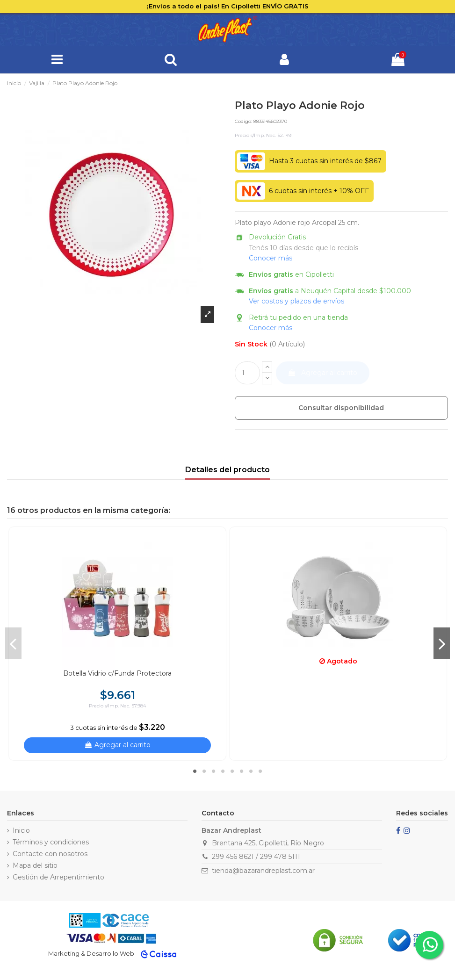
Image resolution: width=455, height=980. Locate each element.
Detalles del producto (227, 470)
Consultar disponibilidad (341, 408)
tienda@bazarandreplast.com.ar (263, 871)
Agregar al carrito (322, 373)
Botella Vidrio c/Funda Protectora (117, 673)
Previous (13, 643)
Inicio (21, 830)
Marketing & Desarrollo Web (91, 953)
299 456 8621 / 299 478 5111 (256, 857)
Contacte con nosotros (50, 854)
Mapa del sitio (35, 865)
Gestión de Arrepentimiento (58, 877)
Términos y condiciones (51, 842)
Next (442, 643)
